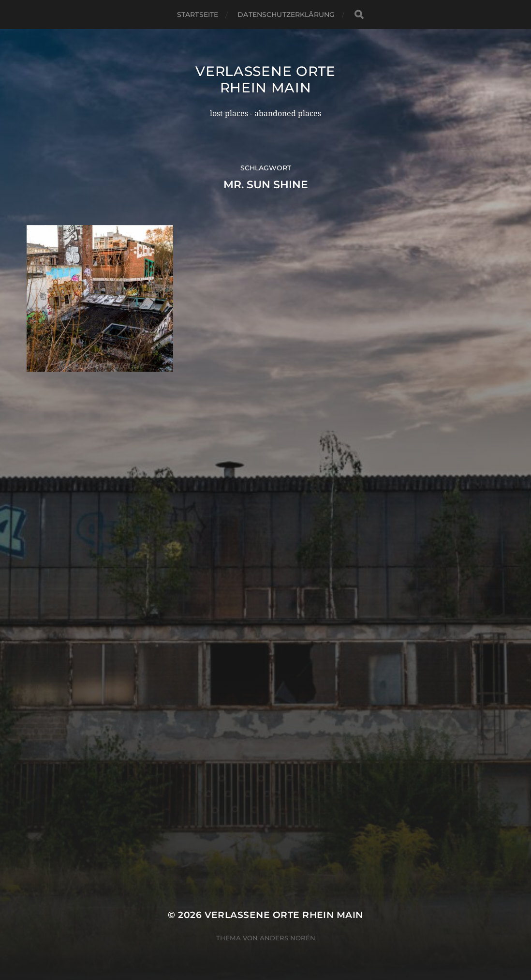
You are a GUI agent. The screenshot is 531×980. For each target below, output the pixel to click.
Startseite (198, 15)
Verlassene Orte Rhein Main (265, 79)
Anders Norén (288, 938)
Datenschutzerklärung (286, 15)
